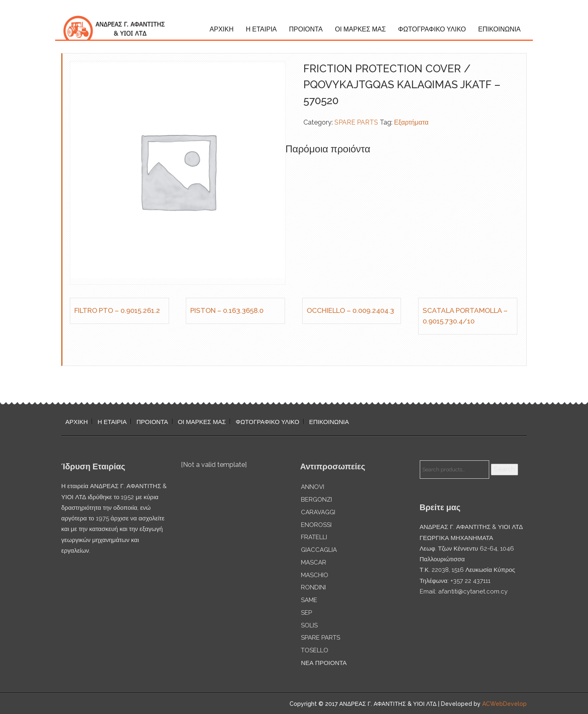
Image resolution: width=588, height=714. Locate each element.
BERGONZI (316, 500)
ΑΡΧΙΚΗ (222, 29)
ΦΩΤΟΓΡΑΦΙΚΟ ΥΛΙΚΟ (432, 29)
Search (504, 469)
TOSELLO (315, 650)
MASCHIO (315, 575)
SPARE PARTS (356, 122)
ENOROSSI (316, 525)
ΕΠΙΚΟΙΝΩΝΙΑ (499, 29)
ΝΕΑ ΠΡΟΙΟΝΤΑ (324, 663)
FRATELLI (314, 537)
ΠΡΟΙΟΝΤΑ (306, 29)
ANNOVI (313, 487)
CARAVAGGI (318, 512)
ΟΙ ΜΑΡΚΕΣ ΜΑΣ (360, 29)
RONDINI (313, 587)
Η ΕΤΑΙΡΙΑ (261, 29)
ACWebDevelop (504, 704)
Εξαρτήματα (411, 122)
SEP (306, 613)
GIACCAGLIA (319, 550)
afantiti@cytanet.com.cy (473, 591)
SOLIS (309, 625)
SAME (309, 600)
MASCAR (314, 562)
